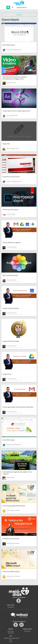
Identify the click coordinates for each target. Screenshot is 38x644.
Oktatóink (11, 633)
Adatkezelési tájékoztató (12, 638)
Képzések (27, 631)
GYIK (11, 642)
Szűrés (19, 15)
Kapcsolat (11, 631)
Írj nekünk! (11, 607)
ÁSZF (11, 640)
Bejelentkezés (22, 7)
